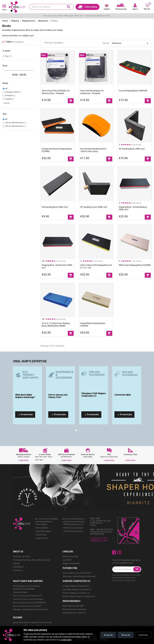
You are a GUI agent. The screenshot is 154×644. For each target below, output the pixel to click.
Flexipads (10, 95)
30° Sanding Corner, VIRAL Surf (94, 207)
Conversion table (20, 592)
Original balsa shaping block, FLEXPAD (93, 325)
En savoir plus (25, 415)
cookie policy (66, 640)
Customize (143, 635)
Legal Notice (18, 567)
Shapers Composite (71, 563)
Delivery (16, 563)
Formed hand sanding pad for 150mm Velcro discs (93, 150)
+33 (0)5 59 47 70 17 (99, 538)
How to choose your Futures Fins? (77, 573)
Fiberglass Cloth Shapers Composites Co (31, 609)
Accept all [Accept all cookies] (107, 635)
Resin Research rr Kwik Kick (74, 609)
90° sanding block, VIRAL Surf (132, 149)
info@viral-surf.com (99, 541)
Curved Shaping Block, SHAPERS (133, 91)
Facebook (114, 552)
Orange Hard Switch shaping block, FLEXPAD (57, 150)
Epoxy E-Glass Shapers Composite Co (79, 596)
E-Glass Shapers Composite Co (76, 586)
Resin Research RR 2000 (73, 606)
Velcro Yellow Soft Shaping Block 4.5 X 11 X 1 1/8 (96, 266)
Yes (9, 56)
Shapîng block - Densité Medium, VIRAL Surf (133, 208)
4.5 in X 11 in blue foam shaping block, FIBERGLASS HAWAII (56, 325)
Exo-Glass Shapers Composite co (77, 589)
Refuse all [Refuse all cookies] (125, 635)
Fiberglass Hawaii (13, 92)
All (6, 89)
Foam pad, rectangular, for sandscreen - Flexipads (92, 92)
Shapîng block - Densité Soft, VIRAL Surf (57, 266)
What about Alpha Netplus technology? (79, 576)
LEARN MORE (24, 460)
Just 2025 (67, 560)
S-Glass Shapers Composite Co (76, 593)
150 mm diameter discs (16, 123)
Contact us (18, 570)
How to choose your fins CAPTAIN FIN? (30, 603)
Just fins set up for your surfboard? (28, 599)
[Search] (51, 7)
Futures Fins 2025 (70, 556)
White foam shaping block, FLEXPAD (135, 265)
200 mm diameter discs (16, 126)
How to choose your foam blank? (27, 606)
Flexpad (10, 99)
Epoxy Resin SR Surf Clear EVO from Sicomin (32, 622)
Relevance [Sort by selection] (131, 43)
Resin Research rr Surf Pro (74, 613)
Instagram (119, 552)
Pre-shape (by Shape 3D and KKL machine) (32, 560)
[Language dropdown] (107, 8)
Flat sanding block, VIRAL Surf (55, 207)
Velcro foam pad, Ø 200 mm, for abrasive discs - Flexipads (56, 92)
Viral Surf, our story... (22, 556)
